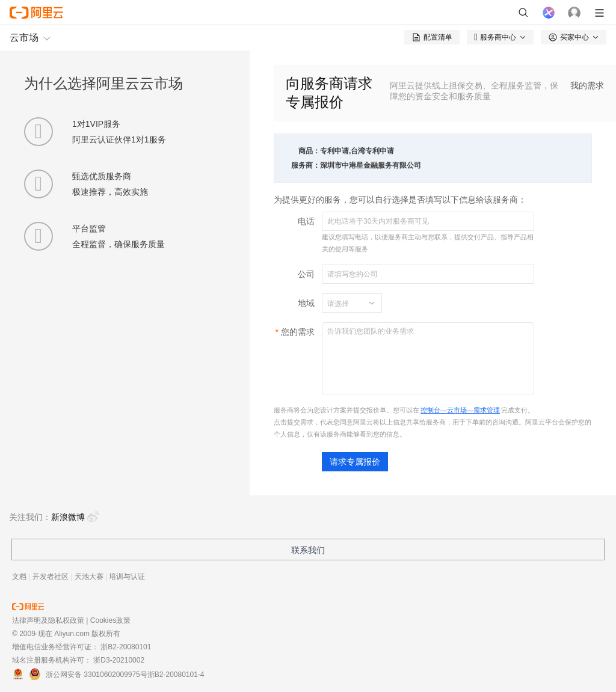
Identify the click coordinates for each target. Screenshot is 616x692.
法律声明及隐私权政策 (48, 620)
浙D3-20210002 (119, 660)
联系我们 (308, 550)
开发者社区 (51, 577)
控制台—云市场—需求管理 (460, 410)
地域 (306, 303)
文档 (19, 577)
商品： (309, 151)
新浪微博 (75, 517)
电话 (306, 221)
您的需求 (298, 332)
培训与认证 (127, 577)
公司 (306, 274)
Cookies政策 (110, 620)
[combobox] (345, 303)
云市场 (24, 38)
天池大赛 (89, 577)
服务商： (306, 165)
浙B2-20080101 (126, 647)
